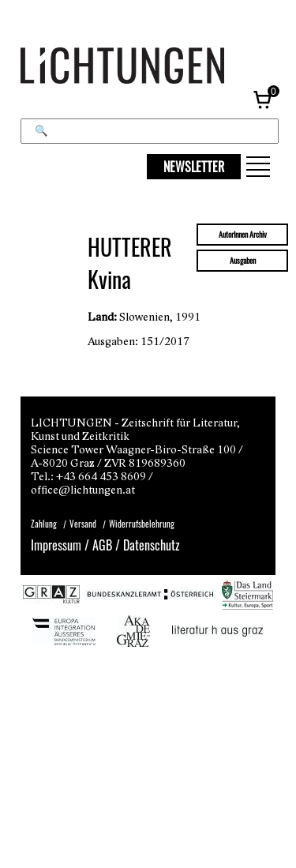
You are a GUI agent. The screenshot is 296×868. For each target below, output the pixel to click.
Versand (83, 524)
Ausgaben (243, 261)
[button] (258, 167)
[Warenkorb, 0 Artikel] (264, 99)
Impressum (56, 545)
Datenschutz (152, 545)
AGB (102, 545)
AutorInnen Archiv (243, 235)
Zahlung (44, 524)
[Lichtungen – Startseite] (148, 67)
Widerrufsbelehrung (142, 524)
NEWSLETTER (194, 167)
